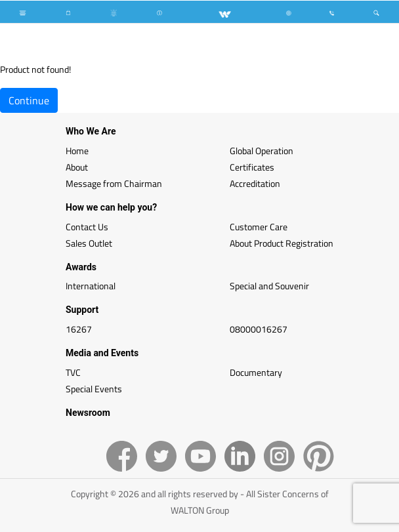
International (91, 286)
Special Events (94, 389)
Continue (29, 100)
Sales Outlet (89, 243)
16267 (79, 329)
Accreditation (255, 183)
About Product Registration (282, 243)
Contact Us (87, 227)
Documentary (256, 372)
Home (77, 151)
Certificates (252, 167)
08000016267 (259, 329)
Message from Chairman (114, 183)
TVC (73, 372)
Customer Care (259, 227)
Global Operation (262, 151)
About (77, 167)
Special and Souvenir (269, 286)
